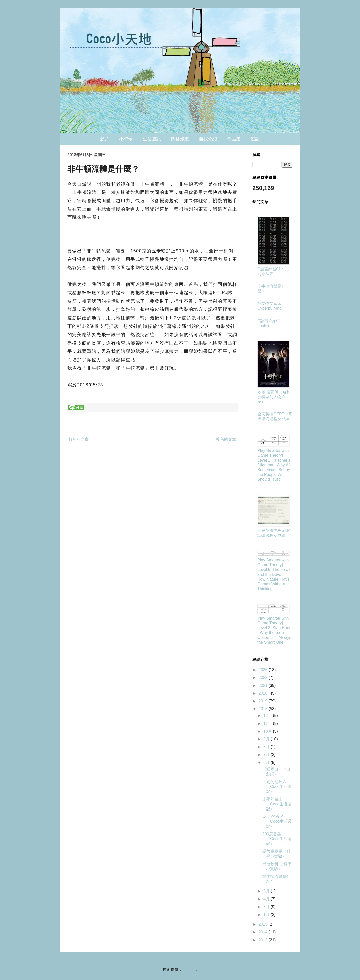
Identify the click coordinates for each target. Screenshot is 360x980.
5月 (267, 891)
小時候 (126, 139)
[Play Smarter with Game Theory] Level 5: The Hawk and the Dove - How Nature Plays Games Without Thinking (274, 568)
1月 (267, 915)
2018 (264, 709)
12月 (268, 715)
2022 (264, 677)
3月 (267, 907)
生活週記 (152, 139)
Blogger (189, 970)
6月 (267, 762)
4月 (267, 899)
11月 (268, 723)
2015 (264, 924)
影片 (105, 139)
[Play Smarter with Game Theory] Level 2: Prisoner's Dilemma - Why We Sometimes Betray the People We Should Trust (275, 455)
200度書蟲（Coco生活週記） (277, 839)
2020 (264, 693)
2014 (264, 932)
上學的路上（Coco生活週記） (277, 804)
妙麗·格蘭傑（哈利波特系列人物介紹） (274, 397)
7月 (267, 754)
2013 (264, 940)
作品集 (234, 139)
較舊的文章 (226, 439)
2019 (264, 701)
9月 (267, 739)
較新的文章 (79, 439)
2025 (264, 670)
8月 (267, 747)
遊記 (255, 139)
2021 (264, 685)
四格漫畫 (180, 139)
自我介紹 (208, 139)
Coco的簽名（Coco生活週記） (277, 821)
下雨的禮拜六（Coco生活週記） (277, 786)
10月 (268, 731)
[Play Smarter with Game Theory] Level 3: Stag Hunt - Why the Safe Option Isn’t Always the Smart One (274, 622)
